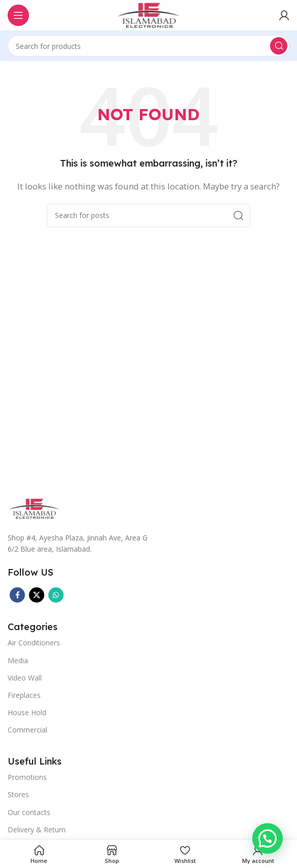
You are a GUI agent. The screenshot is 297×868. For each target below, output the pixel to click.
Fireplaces (24, 695)
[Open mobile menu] (18, 15)
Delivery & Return (37, 830)
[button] (268, 838)
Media (18, 660)
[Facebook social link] (17, 595)
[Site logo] (148, 14)
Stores (18, 794)
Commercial (27, 730)
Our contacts (29, 812)
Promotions (27, 777)
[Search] (148, 46)
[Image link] (34, 508)
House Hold (27, 712)
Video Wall (25, 678)
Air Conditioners (34, 643)
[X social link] (37, 595)
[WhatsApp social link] (56, 595)
